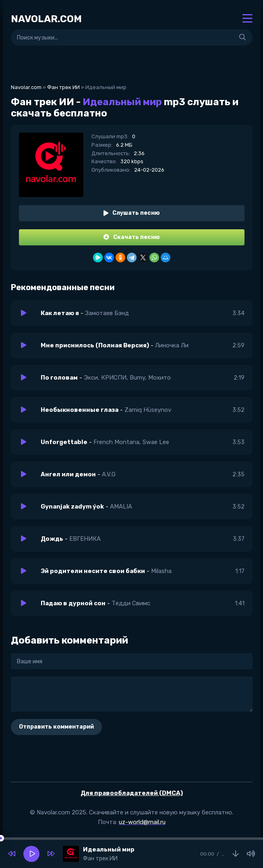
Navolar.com (26, 87)
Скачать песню (132, 237)
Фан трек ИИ (63, 87)
